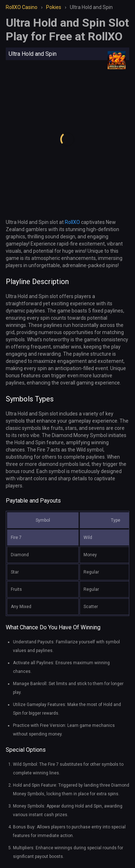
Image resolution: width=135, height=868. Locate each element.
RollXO (72, 222)
